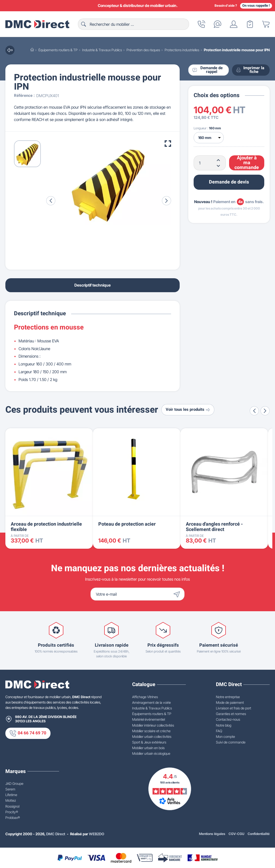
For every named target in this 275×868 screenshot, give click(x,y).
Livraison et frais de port (234, 708)
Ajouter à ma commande (247, 163)
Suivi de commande (231, 742)
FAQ (219, 731)
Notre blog (224, 725)
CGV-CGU (236, 834)
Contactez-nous (228, 719)
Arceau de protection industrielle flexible (46, 527)
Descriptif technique (93, 285)
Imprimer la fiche (250, 70)
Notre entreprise (228, 697)
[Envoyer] (178, 594)
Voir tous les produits (188, 410)
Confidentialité (259, 834)
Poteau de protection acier (127, 524)
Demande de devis (229, 182)
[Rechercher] (133, 24)
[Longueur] (209, 138)
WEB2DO (97, 834)
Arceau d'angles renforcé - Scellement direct (214, 527)
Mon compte (225, 737)
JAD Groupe (14, 783)
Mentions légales (212, 834)
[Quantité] (210, 163)
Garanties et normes (231, 714)
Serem (10, 789)
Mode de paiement (230, 702)
